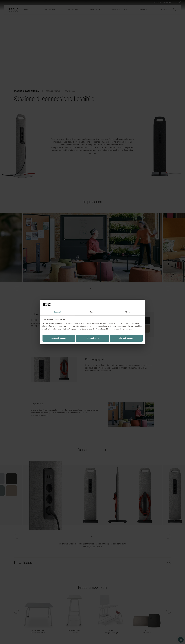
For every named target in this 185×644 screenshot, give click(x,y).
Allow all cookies (126, 338)
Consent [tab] (57, 312)
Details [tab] (92, 312)
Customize (93, 338)
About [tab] (128, 312)
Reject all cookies (59, 338)
